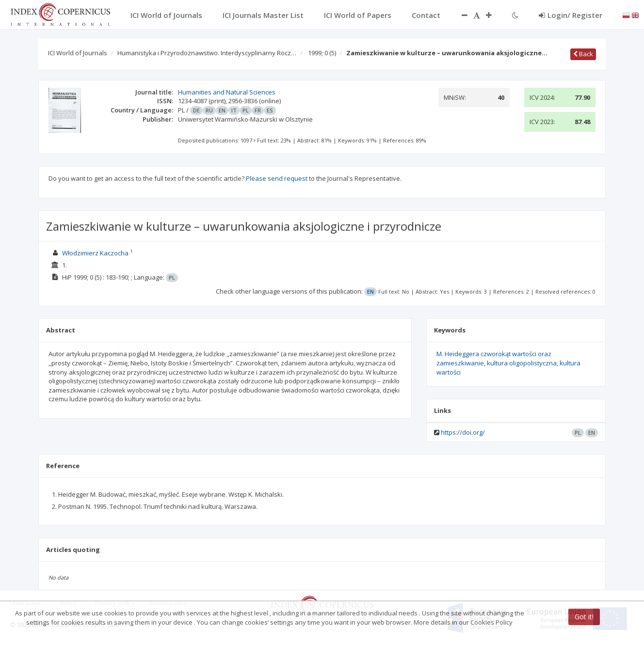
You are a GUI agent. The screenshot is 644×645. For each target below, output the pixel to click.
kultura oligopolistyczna (522, 363)
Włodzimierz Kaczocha (95, 253)
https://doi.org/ (463, 432)
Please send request (277, 178)
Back (583, 54)
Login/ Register (571, 15)
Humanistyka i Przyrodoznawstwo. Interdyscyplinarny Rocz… (207, 53)
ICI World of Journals (78, 53)
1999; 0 (322, 53)
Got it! (584, 617)
